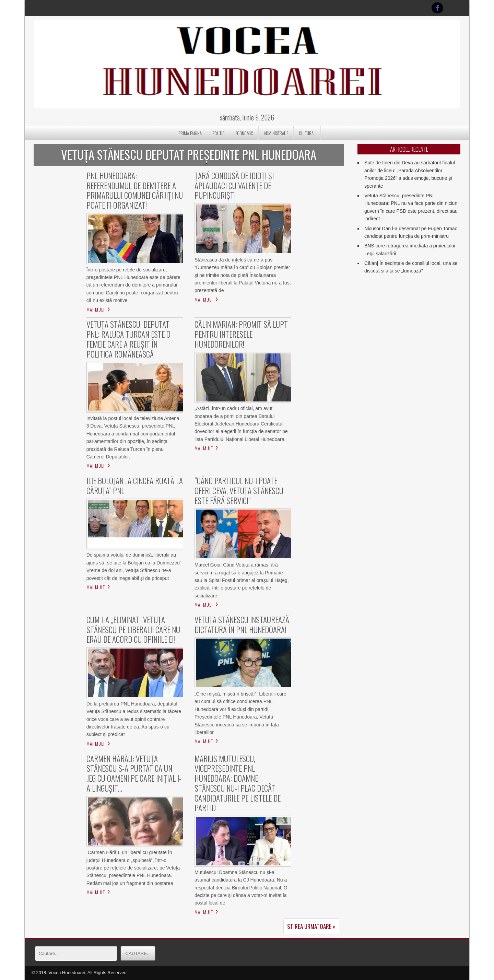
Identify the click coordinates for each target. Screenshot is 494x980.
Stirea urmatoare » (311, 926)
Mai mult (96, 310)
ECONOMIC (244, 133)
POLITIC (219, 133)
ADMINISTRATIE (276, 133)
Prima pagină (190, 133)
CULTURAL (307, 133)
